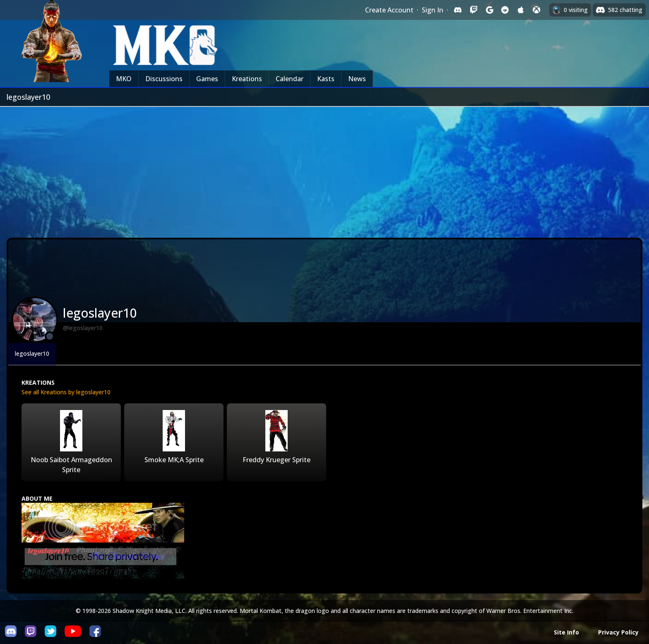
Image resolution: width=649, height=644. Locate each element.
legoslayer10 (32, 353)
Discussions (164, 79)
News (357, 79)
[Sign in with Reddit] (505, 10)
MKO (124, 79)
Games (207, 79)
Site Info (566, 632)
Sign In (433, 10)
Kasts (326, 79)
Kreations (247, 79)
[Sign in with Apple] (521, 10)
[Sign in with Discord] (458, 10)
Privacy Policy (618, 632)
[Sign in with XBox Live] (536, 10)
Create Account (389, 10)
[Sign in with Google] (489, 10)
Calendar (290, 79)
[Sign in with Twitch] (474, 10)
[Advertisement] (324, 169)
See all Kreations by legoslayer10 (66, 392)
